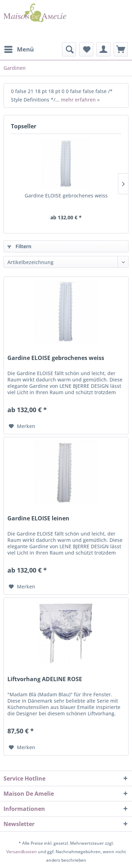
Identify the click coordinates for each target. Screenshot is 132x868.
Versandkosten (22, 852)
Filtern (19, 246)
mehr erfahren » (80, 100)
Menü (19, 48)
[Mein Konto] (103, 49)
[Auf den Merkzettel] (22, 426)
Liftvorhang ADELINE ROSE (45, 679)
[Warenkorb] (121, 49)
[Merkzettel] (86, 49)
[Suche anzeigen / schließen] (69, 49)
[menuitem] (19, 49)
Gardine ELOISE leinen (38, 518)
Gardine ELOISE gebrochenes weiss (66, 195)
